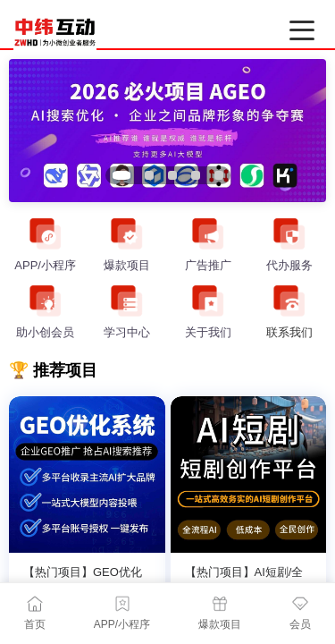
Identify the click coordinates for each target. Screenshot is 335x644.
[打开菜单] (302, 30)
